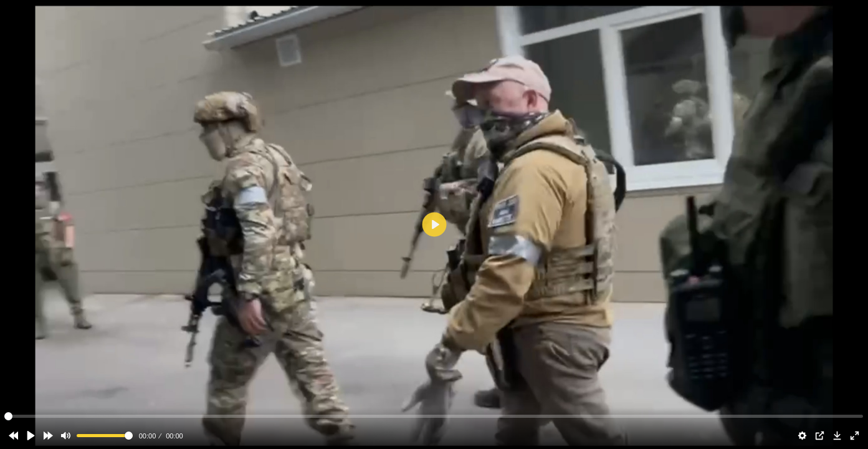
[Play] (31, 436)
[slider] (105, 436)
